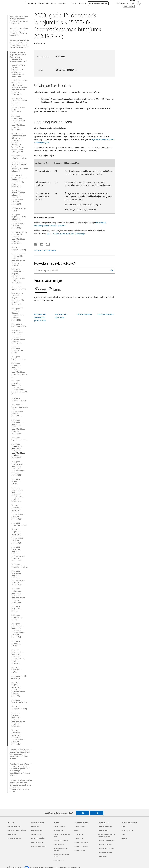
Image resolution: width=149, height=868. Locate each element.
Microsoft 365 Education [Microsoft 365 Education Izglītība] (61, 840)
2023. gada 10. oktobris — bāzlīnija (17, 481)
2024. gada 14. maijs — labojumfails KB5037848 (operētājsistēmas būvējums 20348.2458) (20, 387)
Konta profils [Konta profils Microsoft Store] (35, 826)
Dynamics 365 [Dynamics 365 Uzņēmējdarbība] (79, 834)
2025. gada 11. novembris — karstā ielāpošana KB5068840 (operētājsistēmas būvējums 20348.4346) (18, 123)
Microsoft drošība (84, 314)
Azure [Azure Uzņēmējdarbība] (76, 830)
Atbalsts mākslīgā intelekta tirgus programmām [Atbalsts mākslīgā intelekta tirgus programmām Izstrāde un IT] (107, 835)
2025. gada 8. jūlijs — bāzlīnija (19, 209)
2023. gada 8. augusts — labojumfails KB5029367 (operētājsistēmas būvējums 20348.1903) (18, 512)
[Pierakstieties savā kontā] (139, 3)
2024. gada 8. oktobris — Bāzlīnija (19, 325)
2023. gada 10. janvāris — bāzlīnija (17, 609)
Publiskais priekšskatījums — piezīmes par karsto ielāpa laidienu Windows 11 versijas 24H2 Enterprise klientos (21, 754)
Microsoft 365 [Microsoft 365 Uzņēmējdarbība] (79, 838)
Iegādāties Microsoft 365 (98, 3)
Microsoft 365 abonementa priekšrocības (40, 317)
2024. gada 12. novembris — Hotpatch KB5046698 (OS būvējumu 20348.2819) (18, 314)
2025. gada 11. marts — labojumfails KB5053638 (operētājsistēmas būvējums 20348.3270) (20, 259)
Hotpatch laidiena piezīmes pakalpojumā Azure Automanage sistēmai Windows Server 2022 (19, 71)
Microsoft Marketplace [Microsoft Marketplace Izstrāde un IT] (105, 844)
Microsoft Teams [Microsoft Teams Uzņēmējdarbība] (80, 850)
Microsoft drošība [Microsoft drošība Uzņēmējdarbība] (80, 826)
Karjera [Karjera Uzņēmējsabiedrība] (123, 826)
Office (53, 3)
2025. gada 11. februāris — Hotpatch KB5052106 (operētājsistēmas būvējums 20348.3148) (18, 276)
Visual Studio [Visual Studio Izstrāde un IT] (102, 856)
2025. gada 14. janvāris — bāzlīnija (19, 288)
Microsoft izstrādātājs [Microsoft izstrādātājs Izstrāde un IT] (105, 826)
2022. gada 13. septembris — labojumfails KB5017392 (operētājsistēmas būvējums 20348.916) (18, 657)
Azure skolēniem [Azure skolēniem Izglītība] (59, 860)
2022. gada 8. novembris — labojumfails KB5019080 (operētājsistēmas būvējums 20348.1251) (18, 630)
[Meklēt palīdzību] (133, 3)
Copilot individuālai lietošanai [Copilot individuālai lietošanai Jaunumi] (17, 830)
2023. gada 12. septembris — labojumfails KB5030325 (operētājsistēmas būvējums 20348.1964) (18, 495)
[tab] (41, 289)
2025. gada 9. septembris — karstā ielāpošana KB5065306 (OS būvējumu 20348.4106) (19, 181)
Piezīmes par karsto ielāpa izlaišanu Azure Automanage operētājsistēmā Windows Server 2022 (18, 57)
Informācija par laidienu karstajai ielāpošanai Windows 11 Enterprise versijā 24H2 (19, 32)
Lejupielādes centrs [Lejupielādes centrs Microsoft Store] (37, 830)
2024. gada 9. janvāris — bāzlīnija (20, 439)
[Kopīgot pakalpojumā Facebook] (36, 244)
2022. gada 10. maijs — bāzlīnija (19, 701)
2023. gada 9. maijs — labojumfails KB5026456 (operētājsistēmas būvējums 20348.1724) (18, 554)
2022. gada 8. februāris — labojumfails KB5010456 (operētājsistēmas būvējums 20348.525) (18, 737)
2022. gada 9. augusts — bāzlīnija (17, 670)
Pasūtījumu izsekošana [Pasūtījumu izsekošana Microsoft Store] (38, 838)
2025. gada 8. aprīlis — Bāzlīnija (19, 249)
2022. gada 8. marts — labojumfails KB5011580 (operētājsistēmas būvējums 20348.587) (18, 720)
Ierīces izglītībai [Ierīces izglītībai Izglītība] (58, 830)
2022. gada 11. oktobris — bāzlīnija (17, 643)
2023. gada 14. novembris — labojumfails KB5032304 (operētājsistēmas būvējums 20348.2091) (18, 468)
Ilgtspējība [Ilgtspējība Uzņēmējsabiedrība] (124, 838)
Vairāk (81, 3)
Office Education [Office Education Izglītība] (59, 844)
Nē (97, 813)
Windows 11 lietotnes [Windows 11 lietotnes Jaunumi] (14, 838)
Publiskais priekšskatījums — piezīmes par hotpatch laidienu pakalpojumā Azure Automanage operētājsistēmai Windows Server (21, 786)
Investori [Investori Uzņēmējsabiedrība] (123, 834)
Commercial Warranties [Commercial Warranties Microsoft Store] (39, 846)
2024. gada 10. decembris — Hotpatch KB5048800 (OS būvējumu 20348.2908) (18, 299)
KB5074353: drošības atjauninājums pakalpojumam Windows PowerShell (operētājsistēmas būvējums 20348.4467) (20, 87)
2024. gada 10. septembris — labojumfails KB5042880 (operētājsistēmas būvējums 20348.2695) (18, 337)
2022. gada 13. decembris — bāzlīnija (18, 617)
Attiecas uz (40, 44)
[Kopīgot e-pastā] (47, 244)
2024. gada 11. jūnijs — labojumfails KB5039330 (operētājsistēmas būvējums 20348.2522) (20, 370)
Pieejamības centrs (106, 314)
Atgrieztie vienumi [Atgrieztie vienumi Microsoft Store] (37, 834)
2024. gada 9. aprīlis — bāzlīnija (19, 399)
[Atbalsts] (32, 4)
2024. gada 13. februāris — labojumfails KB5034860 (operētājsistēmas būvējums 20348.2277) (18, 427)
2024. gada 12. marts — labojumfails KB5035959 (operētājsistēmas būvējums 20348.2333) (20, 410)
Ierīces (72, 3)
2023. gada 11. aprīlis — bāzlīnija (20, 566)
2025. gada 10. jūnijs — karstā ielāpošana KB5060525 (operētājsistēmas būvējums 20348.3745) (19, 221)
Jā (83, 813)
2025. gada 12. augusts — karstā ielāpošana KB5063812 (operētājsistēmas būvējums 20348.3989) (18, 197)
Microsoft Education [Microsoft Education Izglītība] (60, 826)
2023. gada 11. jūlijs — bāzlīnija (19, 524)
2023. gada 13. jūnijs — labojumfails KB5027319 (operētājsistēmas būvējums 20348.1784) (18, 536)
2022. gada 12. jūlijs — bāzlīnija (19, 677)
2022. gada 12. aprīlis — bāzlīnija (20, 708)
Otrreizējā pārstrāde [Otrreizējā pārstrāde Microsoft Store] (38, 842)
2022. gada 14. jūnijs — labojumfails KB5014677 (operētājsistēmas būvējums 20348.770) (18, 689)
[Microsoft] (16, 4)
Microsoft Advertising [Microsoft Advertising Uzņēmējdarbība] (81, 842)
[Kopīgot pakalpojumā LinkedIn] (41, 244)
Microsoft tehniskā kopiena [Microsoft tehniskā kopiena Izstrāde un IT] (107, 840)
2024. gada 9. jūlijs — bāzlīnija (18, 358)
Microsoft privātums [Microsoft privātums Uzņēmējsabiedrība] (127, 830)
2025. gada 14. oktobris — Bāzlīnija (19, 157)
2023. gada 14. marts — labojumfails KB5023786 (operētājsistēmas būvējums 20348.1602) (18, 578)
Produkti (62, 3)
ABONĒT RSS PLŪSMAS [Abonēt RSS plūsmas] (46, 250)
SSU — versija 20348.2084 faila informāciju (66, 234)
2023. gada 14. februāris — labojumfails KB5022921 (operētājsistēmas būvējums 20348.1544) (18, 595)
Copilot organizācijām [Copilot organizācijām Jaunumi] (14, 826)
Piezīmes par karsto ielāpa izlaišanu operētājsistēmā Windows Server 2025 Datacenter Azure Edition (20, 44)
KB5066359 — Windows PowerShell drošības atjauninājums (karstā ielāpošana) (20, 166)
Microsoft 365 (43, 3)
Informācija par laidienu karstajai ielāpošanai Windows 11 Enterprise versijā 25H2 (19, 20)
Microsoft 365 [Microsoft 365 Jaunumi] (12, 834)
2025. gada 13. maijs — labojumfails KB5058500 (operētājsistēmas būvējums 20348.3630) (19, 238)
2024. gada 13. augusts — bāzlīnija (17, 350)
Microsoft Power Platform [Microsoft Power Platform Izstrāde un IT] (106, 848)
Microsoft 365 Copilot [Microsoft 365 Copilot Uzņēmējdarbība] (81, 846)
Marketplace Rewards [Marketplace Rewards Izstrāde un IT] (105, 852)
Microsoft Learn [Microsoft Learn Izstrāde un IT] (103, 830)
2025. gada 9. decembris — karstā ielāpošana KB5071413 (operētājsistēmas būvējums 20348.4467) (19, 105)
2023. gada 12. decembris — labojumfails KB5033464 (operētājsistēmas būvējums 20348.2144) (18, 451)
